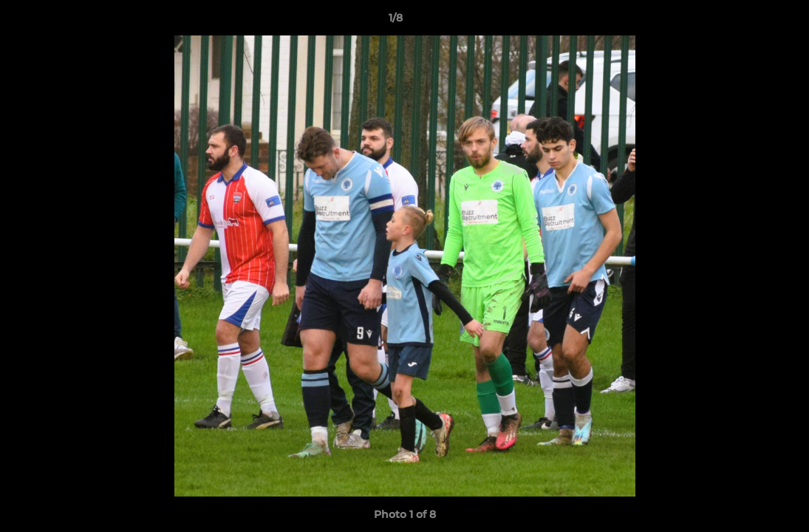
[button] (747, 21)
